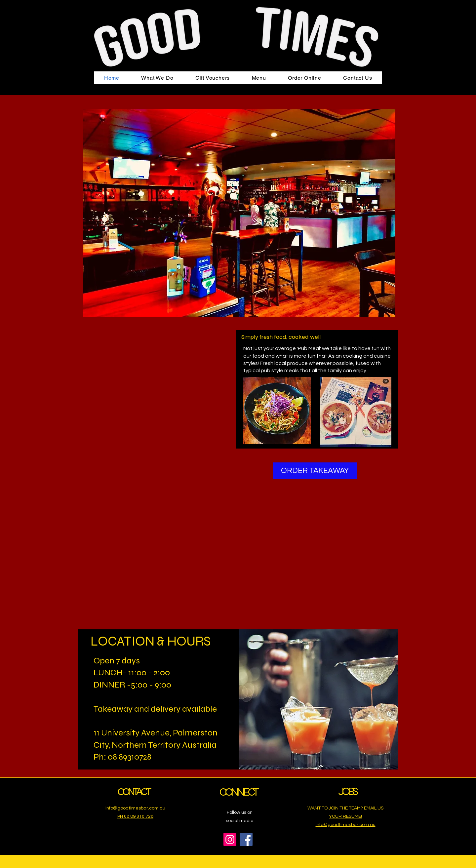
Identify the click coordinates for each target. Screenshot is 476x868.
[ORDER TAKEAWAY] (315, 471)
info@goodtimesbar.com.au (346, 825)
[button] (157, 78)
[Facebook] (246, 839)
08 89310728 (130, 757)
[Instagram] (230, 839)
